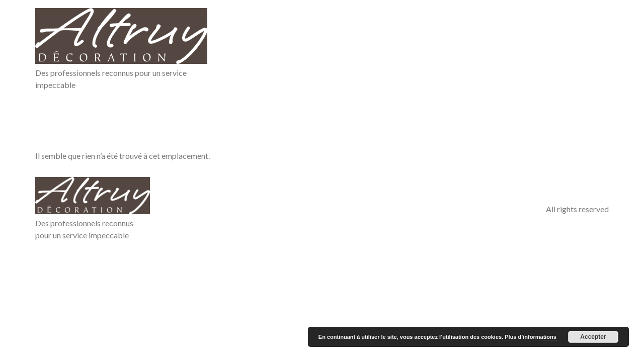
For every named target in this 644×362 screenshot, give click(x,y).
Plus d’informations (531, 337)
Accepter (593, 337)
